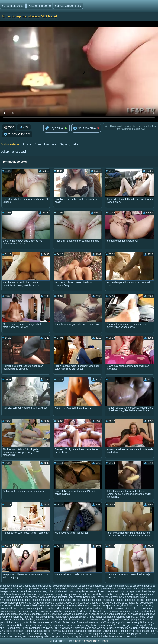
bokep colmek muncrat (82, 589)
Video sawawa (8, 625)
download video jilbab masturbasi (89, 611)
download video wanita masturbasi (108, 614)
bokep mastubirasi (74, 594)
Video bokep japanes (131, 634)
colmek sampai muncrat (76, 605)
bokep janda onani (36, 591)
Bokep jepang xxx (17, 636)
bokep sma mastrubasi (32, 603)
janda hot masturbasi (35, 617)
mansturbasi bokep (46, 620)
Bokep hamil (13, 628)
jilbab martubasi (97, 617)
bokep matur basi (62, 600)
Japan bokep (110, 631)
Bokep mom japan (129, 631)
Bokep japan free (40, 622)
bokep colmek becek (11, 589)
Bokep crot (130, 636)
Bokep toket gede (123, 625)
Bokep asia (147, 622)
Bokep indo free (57, 625)
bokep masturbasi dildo (120, 594)
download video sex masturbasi (126, 611)
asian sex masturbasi (12, 586)
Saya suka (54, 128)
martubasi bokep (67, 620)
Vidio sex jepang (130, 622)
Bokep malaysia (52, 631)
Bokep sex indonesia (120, 628)
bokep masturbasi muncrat (52, 597)
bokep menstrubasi (84, 600)
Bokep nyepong (33, 631)
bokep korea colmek (86, 591)
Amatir (27, 144)
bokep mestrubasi (147, 600)
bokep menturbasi (126, 600)
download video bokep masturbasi (19, 611)
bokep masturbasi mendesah (21, 597)
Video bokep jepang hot (128, 620)
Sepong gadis (69, 144)
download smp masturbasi (72, 608)
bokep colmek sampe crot (138, 589)
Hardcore (50, 144)
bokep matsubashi (42, 600)
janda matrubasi (78, 617)
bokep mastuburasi (96, 594)
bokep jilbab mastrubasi (61, 591)
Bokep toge (69, 622)
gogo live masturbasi (11, 617)
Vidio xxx (48, 628)
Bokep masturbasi (13, 6)
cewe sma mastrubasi (50, 605)
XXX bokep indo (63, 628)
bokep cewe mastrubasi (143, 586)
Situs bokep (68, 631)
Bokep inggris (42, 634)
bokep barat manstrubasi (38, 586)
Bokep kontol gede (32, 628)
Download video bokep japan (107, 636)
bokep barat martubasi (65, 586)
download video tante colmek (34, 614)
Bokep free (27, 634)
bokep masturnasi (129, 597)
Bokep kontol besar (101, 625)
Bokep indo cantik (10, 634)
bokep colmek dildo (34, 589)
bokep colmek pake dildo (109, 589)
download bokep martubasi (105, 605)
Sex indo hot (40, 625)
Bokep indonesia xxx (88, 622)
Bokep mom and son (85, 628)
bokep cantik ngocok (117, 586)
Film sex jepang (149, 631)
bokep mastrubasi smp (50, 594)
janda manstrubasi (58, 617)
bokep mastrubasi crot (24, 594)
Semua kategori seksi (68, 6)
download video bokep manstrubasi (133, 608)
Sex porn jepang (61, 636)
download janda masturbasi (41, 608)
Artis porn (102, 628)
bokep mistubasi (9, 603)
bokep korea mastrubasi (111, 591)
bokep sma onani (55, 603)
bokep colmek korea (57, 589)
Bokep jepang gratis (18, 622)
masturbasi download (89, 620)
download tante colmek (100, 608)
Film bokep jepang (92, 634)
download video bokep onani (54, 611)
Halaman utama (64, 641)
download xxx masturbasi (142, 614)
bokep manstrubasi (13, 152)
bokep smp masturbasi (78, 603)
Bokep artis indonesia (145, 628)
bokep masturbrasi (108, 597)
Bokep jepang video (39, 636)
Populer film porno (39, 6)
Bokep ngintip (25, 625)
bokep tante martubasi (126, 603)
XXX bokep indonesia (12, 631)
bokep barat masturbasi (92, 586)
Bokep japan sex (80, 636)
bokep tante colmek (102, 603)
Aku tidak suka (85, 128)
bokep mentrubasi (105, 600)
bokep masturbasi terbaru (82, 597)
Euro (38, 144)
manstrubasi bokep (24, 620)
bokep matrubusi (21, 600)
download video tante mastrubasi (70, 614)
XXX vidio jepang (110, 622)
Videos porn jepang (79, 625)
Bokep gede (141, 625)
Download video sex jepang (66, 634)
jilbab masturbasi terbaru (120, 617)
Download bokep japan (89, 631)
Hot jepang (108, 620)
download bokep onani (12, 608)
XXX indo (56, 622)
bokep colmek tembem (12, 591)
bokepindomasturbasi (25, 605)
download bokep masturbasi (137, 605)
